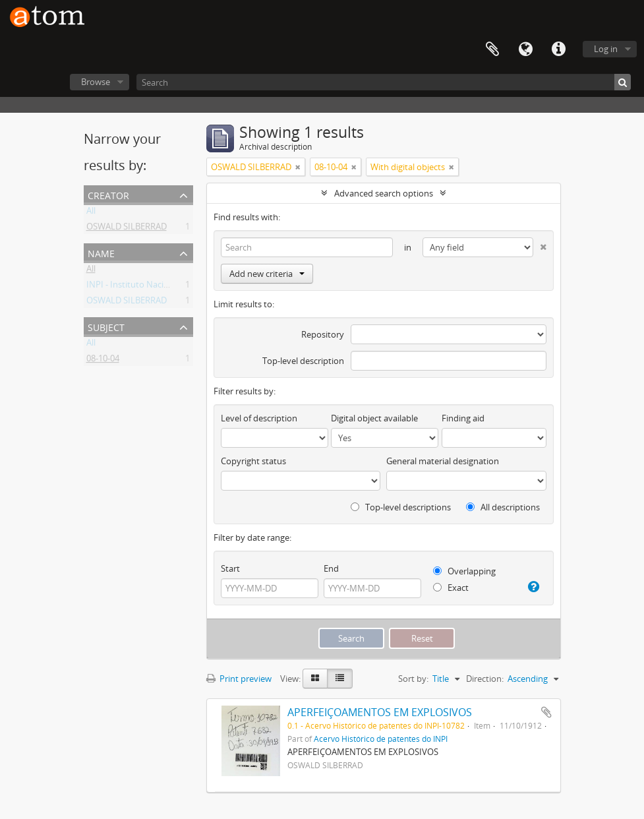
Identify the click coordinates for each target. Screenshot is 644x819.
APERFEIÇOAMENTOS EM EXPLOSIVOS (380, 712)
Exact (451, 588)
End (331, 568)
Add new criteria (267, 274)
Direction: (485, 679)
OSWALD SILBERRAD (127, 229)
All (91, 213)
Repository (323, 334)
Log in (606, 49)
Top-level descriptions (401, 507)
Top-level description (303, 361)
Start (230, 568)
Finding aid (463, 418)
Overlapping (464, 571)
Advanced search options (384, 193)
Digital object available (374, 418)
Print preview (239, 679)
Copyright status (253, 461)
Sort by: (413, 679)
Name (101, 252)
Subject (106, 326)
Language (525, 49)
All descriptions (503, 507)
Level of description (259, 418)
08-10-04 (103, 361)
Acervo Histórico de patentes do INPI (381, 739)
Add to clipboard (546, 712)
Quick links (558, 49)
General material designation (443, 461)
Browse (96, 82)
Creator (108, 194)
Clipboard (492, 49)
